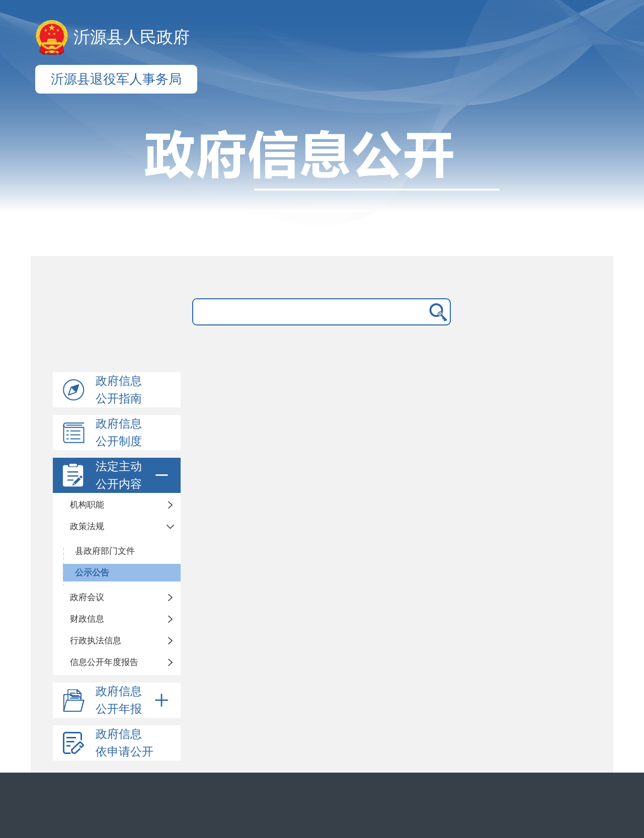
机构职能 (87, 505)
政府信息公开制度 (119, 433)
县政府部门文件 (105, 551)
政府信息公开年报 (134, 700)
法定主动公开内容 (134, 475)
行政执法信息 (96, 641)
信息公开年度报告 (104, 662)
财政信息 (87, 619)
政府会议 (87, 597)
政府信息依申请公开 (125, 743)
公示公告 (92, 573)
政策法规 (87, 526)
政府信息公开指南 (119, 390)
